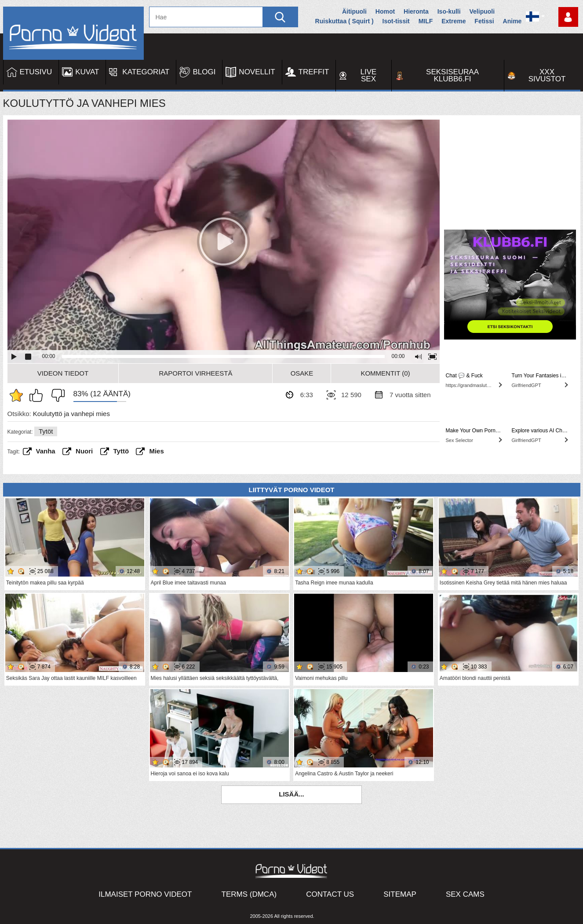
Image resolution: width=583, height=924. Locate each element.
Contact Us (330, 894)
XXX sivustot (547, 75)
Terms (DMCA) (249, 894)
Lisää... (291, 794)
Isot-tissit (396, 21)
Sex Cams (465, 894)
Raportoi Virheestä (195, 373)
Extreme (454, 21)
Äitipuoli (354, 11)
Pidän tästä (38, 395)
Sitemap (400, 894)
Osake (302, 373)
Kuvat (87, 72)
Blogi (204, 72)
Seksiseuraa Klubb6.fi (452, 75)
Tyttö (121, 451)
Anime (512, 21)
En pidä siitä (56, 395)
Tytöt (46, 431)
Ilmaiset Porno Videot (145, 894)
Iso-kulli (449, 11)
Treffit (314, 72)
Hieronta (416, 11)
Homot (385, 11)
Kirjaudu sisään (568, 17)
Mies (156, 451)
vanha (46, 451)
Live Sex (369, 75)
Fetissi (484, 21)
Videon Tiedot (63, 373)
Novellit (257, 72)
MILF (426, 21)
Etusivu (36, 72)
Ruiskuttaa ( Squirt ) (344, 21)
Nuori (84, 451)
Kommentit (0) (385, 373)
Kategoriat (146, 72)
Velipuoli (482, 11)
